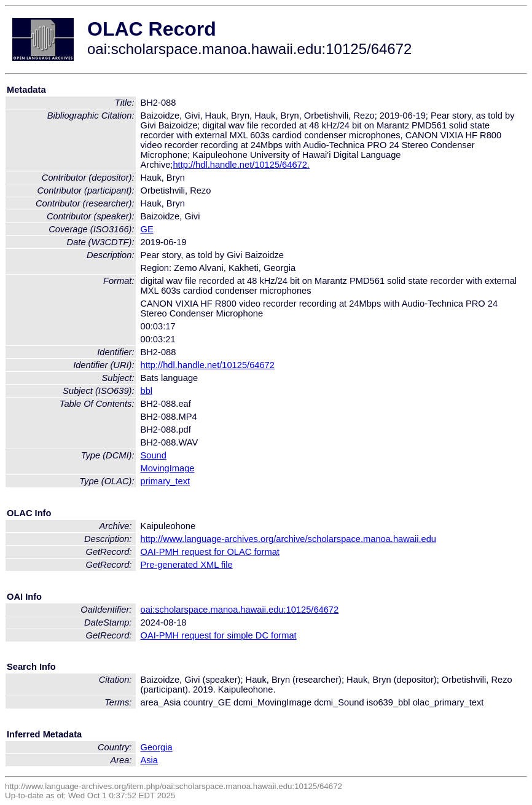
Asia (150, 760)
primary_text (166, 481)
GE (147, 229)
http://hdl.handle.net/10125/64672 (208, 365)
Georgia (157, 747)
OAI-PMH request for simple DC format (219, 635)
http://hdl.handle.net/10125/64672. (241, 165)
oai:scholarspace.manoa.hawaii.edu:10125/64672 (240, 610)
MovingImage (168, 468)
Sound (154, 455)
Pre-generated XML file (187, 565)
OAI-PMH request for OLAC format (210, 552)
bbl (147, 391)
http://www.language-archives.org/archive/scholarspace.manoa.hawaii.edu (288, 539)
